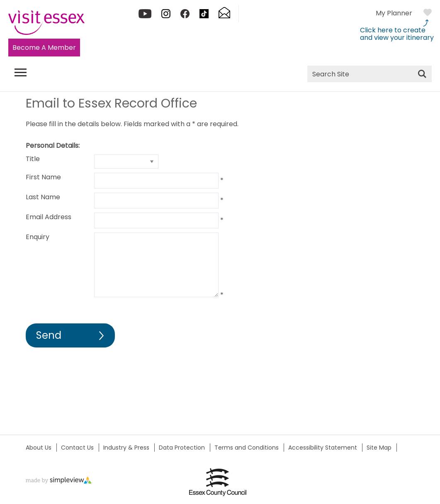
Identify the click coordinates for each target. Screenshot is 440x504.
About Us (39, 448)
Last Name (43, 197)
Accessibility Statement (323, 448)
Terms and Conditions (247, 448)
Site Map (379, 448)
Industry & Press (126, 448)
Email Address (49, 217)
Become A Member (44, 48)
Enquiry (38, 237)
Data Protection (182, 448)
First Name (43, 177)
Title (33, 159)
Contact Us (77, 448)
